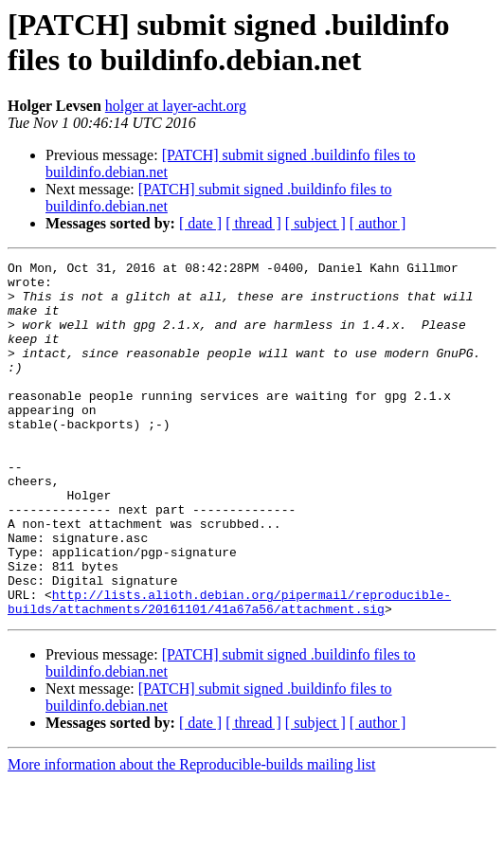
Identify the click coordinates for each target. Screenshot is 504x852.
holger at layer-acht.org (176, 106)
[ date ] (200, 223)
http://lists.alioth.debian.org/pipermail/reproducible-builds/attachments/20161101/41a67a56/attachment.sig (229, 671)
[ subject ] (315, 223)
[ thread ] (253, 223)
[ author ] (378, 223)
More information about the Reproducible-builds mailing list (191, 835)
